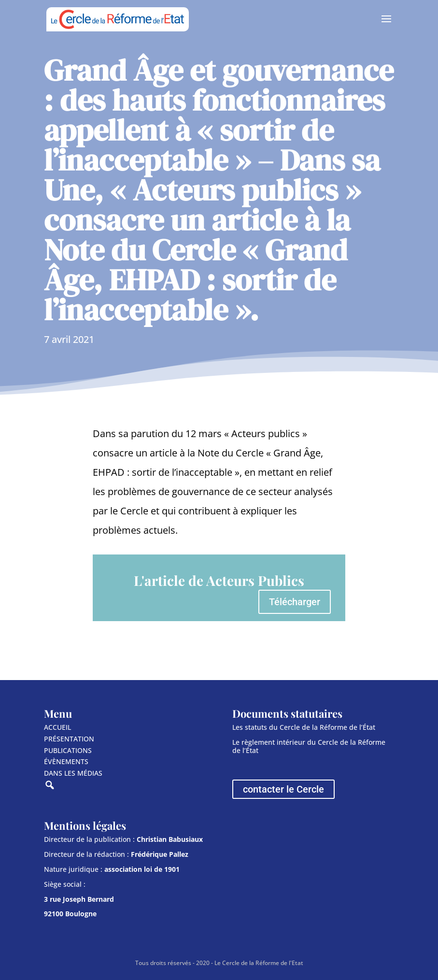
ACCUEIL (57, 727)
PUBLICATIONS (68, 750)
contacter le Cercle (283, 789)
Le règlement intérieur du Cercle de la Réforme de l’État (309, 746)
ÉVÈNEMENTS (66, 761)
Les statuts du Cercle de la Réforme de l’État (304, 727)
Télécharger (295, 602)
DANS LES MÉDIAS (73, 773)
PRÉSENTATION (69, 739)
